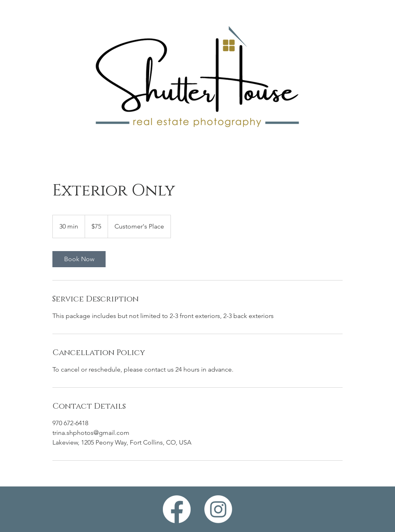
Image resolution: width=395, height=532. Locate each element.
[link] (79, 259)
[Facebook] (177, 509)
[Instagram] (218, 509)
